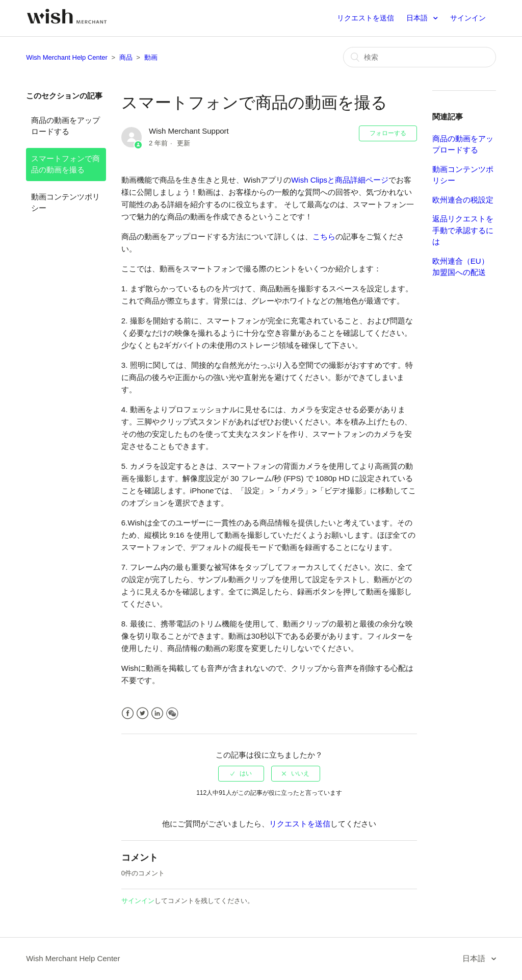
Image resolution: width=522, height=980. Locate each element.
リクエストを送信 (366, 18)
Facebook (128, 713)
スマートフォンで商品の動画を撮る (66, 164)
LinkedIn (157, 713)
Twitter (142, 713)
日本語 (418, 18)
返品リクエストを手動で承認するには (463, 230)
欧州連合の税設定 (463, 200)
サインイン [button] (468, 18)
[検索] (420, 57)
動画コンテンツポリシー (66, 203)
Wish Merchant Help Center (67, 57)
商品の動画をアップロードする (66, 126)
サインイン (138, 901)
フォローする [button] (388, 133)
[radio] (241, 773)
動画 (151, 57)
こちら (324, 236)
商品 (126, 57)
